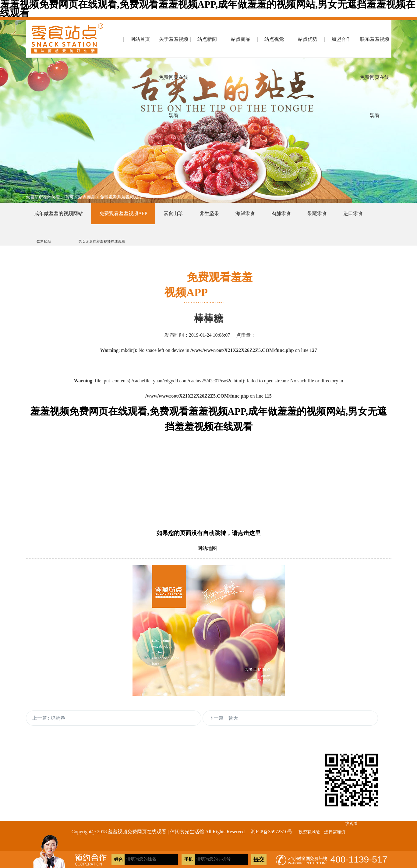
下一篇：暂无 (224, 718)
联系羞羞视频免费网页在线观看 (375, 47)
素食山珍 (173, 213)
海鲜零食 (245, 213)
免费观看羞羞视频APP (121, 197)
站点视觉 (274, 39)
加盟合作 (341, 39)
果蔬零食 (317, 213)
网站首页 (140, 39)
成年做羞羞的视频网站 (58, 213)
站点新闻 (207, 39)
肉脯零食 (281, 213)
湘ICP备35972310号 (272, 832)
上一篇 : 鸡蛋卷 (49, 718)
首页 (69, 197)
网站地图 (207, 548)
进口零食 (353, 213)
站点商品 (241, 39)
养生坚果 (209, 213)
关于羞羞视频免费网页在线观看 (174, 47)
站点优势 (308, 39)
